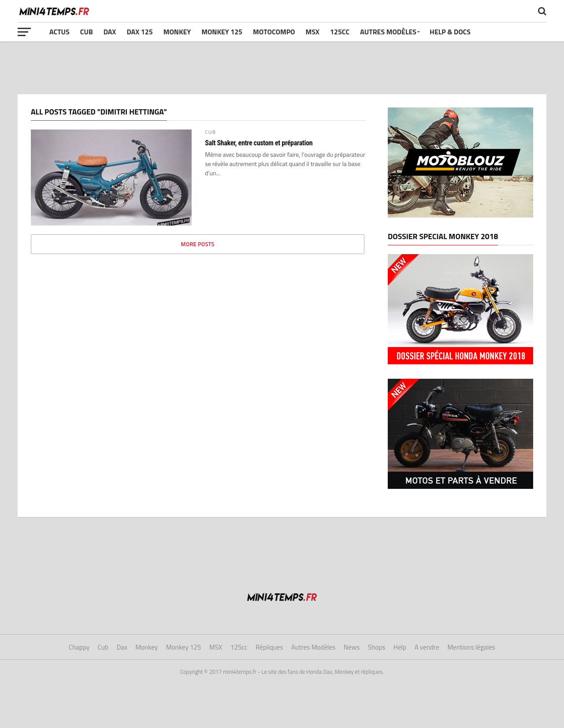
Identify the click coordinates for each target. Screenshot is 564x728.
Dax (110, 32)
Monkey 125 (222, 32)
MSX (313, 32)
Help (400, 647)
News (352, 647)
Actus (59, 32)
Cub (87, 32)
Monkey (177, 32)
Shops (377, 647)
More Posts (198, 244)
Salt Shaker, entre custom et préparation (259, 143)
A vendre (427, 647)
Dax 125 (139, 32)
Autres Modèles (388, 32)
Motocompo (274, 32)
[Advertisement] (282, 68)
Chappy (79, 647)
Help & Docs (450, 32)
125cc (340, 32)
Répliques (269, 647)
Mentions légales (471, 647)
